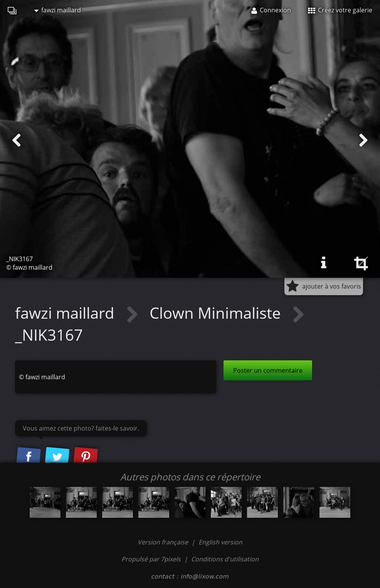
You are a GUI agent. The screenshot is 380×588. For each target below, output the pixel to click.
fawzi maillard (58, 10)
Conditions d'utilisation (225, 559)
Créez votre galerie (340, 10)
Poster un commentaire (268, 370)
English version (220, 542)
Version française (164, 542)
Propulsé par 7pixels (151, 559)
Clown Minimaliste (217, 313)
